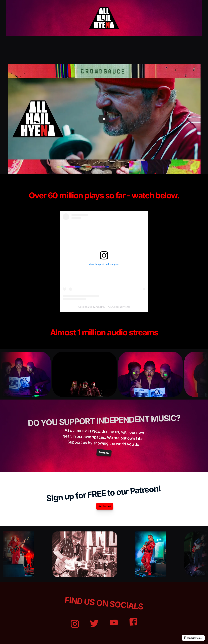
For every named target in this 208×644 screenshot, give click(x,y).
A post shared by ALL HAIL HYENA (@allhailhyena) (104, 307)
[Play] (104, 119)
